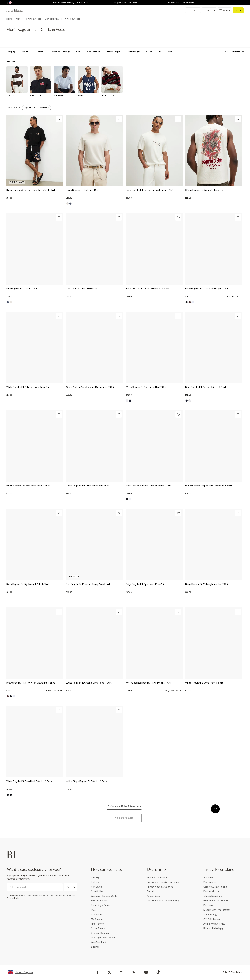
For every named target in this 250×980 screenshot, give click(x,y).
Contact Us (97, 915)
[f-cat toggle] (12, 52)
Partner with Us (211, 891)
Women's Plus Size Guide (104, 896)
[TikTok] (158, 972)
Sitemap (95, 947)
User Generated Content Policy (163, 901)
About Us (208, 877)
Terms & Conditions (157, 877)
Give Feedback (99, 942)
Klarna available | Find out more (179, 3)
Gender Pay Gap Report (216, 901)
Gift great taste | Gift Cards (125, 3)
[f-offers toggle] (151, 52)
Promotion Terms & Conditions (163, 882)
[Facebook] (97, 972)
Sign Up (71, 887)
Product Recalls (99, 901)
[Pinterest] (134, 972)
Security (151, 891)
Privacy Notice (14, 898)
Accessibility (153, 896)
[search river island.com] (193, 10)
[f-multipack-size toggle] (95, 52)
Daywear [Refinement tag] (44, 108)
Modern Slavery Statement (217, 910)
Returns (95, 882)
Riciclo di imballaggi (213, 928)
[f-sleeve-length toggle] (115, 52)
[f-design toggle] (68, 52)
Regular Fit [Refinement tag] (30, 108)
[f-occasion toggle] (42, 52)
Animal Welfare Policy (214, 924)
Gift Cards (96, 887)
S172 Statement (212, 919)
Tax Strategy (210, 915)
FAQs (94, 910)
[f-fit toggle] (161, 52)
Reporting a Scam (100, 905)
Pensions (208, 905)
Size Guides (97, 891)
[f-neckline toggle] (27, 52)
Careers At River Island (215, 887)
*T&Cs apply (13, 895)
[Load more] (124, 818)
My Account (97, 919)
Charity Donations (213, 896)
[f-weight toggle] (135, 52)
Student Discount (100, 933)
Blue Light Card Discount (104, 938)
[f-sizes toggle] (80, 52)
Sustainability (211, 882)
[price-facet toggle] (171, 52)
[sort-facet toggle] (233, 52)
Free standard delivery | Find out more (71, 3)
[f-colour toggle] (55, 52)
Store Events (98, 928)
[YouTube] (146, 972)
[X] (110, 972)
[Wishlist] (59, 119)
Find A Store (97, 924)
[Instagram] (122, 972)
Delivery (95, 877)
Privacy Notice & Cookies (160, 887)
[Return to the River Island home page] (17, 10)
